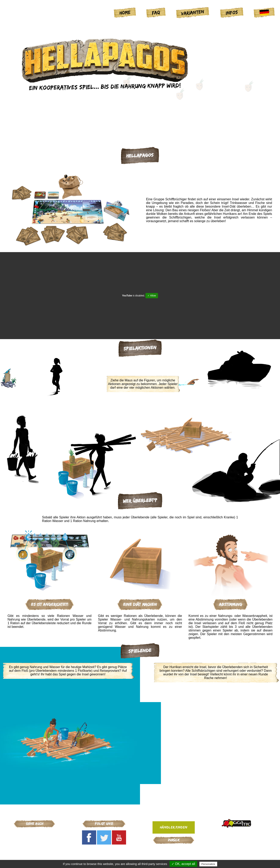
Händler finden (174, 827)
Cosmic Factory (34, 838)
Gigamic (34, 833)
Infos (232, 12)
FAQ (156, 12)
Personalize (208, 864)
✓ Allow (152, 296)
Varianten (193, 12)
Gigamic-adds (174, 849)
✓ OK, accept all (183, 864)
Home (125, 13)
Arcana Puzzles (34, 843)
